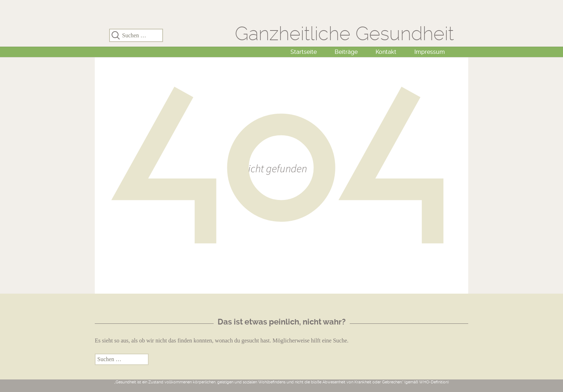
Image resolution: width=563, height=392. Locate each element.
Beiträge (346, 52)
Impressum (430, 52)
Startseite (304, 52)
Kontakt (386, 52)
